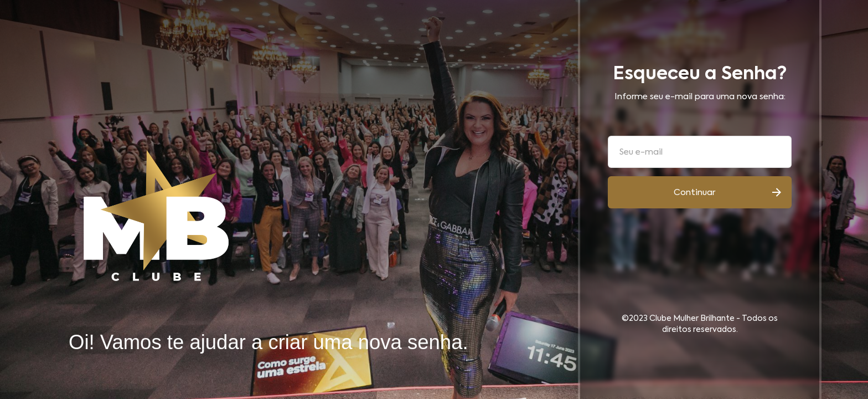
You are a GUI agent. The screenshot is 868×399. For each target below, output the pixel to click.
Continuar (694, 193)
